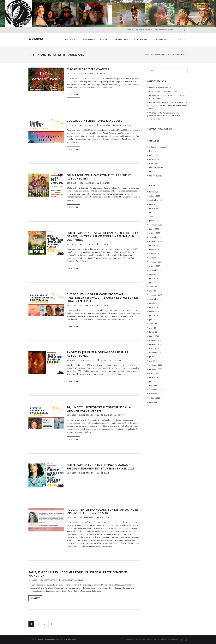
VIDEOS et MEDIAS (178, 39)
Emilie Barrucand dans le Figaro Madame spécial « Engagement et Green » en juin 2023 (100, 466)
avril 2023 (153, 216)
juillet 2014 (154, 307)
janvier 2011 (154, 336)
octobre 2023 (155, 196)
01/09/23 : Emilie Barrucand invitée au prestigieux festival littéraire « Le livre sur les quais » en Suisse (103, 297)
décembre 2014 (156, 295)
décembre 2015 (156, 262)
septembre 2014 (156, 299)
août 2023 (153, 204)
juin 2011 (153, 319)
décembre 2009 (156, 365)
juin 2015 (153, 282)
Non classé (105, 183)
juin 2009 (153, 381)
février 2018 (154, 249)
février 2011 (154, 332)
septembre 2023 (156, 200)
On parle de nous (117, 415)
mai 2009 (153, 385)
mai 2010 (153, 361)
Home (146, 55)
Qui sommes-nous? (87, 39)
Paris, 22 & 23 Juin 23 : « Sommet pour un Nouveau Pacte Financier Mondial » (78, 574)
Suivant (58, 624)
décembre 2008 (156, 389)
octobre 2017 (155, 253)
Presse (102, 73)
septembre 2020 (156, 237)
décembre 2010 (156, 340)
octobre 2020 (155, 233)
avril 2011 (153, 324)
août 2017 (153, 258)
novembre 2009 (156, 369)
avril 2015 (153, 286)
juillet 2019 (154, 245)
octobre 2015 (155, 266)
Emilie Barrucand (86, 73)
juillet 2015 (154, 278)
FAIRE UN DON (70, 39)
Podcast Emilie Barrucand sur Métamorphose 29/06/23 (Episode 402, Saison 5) (102, 511)
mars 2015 (153, 291)
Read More (74, 94)
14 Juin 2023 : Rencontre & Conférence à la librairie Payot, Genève (99, 409)
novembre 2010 (156, 344)
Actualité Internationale (110, 125)
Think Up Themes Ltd (46, 639)
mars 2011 (153, 328)
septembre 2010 (156, 352)
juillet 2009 (154, 377)
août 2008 (153, 402)
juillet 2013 (154, 315)
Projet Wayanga (156, 176)
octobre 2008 (155, 398)
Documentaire (155, 151)
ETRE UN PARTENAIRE (140, 39)
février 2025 (154, 192)
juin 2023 (153, 212)
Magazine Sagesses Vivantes (88, 69)
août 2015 (153, 274)
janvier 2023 (154, 221)
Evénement (126, 125)
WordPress (71, 639)
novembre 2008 (156, 394)
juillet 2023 (154, 208)
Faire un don (154, 159)
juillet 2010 (154, 356)
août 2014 (153, 303)
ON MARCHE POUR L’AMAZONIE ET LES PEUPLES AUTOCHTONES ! (99, 177)
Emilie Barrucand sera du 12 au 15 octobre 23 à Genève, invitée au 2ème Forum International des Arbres (102, 236)
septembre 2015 (156, 270)
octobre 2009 (155, 373)
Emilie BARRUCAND (120, 39)
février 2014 (154, 311)
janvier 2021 (154, 229)
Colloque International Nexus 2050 (94, 120)
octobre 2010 (155, 348)
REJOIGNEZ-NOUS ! (160, 39)
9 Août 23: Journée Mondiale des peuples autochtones (97, 354)
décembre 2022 (156, 225)
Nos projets (104, 39)
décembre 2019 (156, 241)
